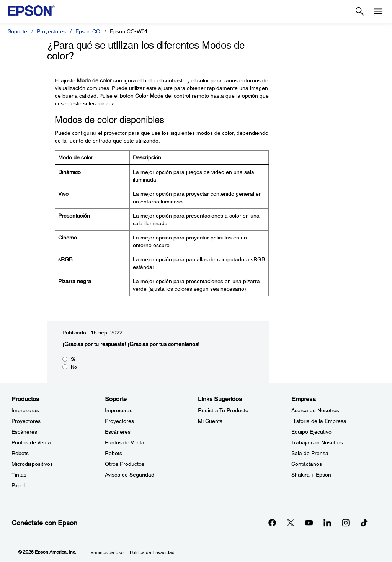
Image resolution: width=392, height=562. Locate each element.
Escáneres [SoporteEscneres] (118, 432)
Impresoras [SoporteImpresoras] (119, 410)
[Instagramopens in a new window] (346, 523)
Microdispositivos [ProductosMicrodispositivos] (32, 464)
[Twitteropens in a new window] (291, 523)
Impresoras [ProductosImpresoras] (25, 410)
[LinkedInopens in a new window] (327, 523)
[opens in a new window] (364, 523)
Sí (73, 359)
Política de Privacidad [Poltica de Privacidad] (152, 552)
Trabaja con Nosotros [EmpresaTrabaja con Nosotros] (317, 442)
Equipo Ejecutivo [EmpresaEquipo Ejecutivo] (311, 432)
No (74, 367)
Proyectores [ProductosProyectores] (26, 421)
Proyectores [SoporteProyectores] (119, 421)
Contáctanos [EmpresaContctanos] (307, 464)
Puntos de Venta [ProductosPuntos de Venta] (31, 442)
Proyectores (51, 31)
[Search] (360, 11)
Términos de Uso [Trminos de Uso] (106, 552)
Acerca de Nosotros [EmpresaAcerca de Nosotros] (315, 410)
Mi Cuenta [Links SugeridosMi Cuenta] (210, 421)
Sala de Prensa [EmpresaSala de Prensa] (310, 453)
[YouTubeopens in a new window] (309, 523)
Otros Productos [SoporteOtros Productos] (125, 464)
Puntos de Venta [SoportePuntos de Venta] (125, 442)
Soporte (17, 31)
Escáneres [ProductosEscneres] (24, 432)
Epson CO (88, 31)
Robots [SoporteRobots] (114, 453)
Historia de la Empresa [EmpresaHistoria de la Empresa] (319, 421)
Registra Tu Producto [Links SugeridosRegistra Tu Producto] (223, 410)
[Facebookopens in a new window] (272, 523)
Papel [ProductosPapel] (18, 485)
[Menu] (378, 11)
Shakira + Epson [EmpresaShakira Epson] (311, 475)
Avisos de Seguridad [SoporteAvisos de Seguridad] (130, 475)
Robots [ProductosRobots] (20, 453)
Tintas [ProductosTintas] (19, 475)
